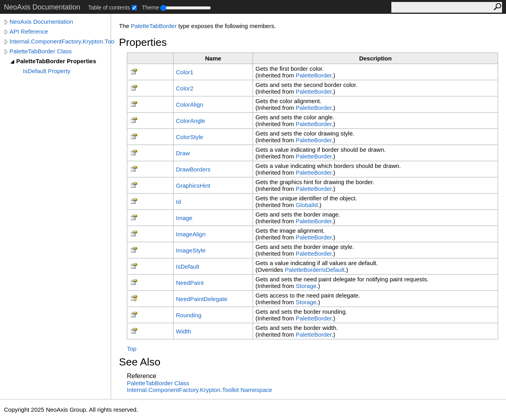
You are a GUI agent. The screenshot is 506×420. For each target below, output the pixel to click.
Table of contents (109, 8)
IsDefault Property (47, 71)
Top (132, 349)
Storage (306, 286)
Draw (183, 153)
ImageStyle (191, 250)
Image (184, 218)
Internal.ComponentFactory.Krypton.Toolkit (62, 41)
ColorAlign (190, 105)
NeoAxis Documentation (41, 22)
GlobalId (307, 205)
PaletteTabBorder (154, 26)
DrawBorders (193, 169)
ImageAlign (191, 234)
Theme (151, 8)
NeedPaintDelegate (202, 299)
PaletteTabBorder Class (41, 51)
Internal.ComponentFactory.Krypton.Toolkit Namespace (199, 390)
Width (183, 331)
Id (178, 202)
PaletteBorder (314, 75)
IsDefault (188, 267)
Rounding (189, 315)
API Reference (29, 31)
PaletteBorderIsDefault (315, 270)
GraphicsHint (193, 186)
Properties (143, 42)
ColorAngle (191, 121)
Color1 (185, 72)
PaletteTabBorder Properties (56, 61)
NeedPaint (190, 283)
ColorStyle (190, 137)
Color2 (185, 88)
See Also (140, 362)
